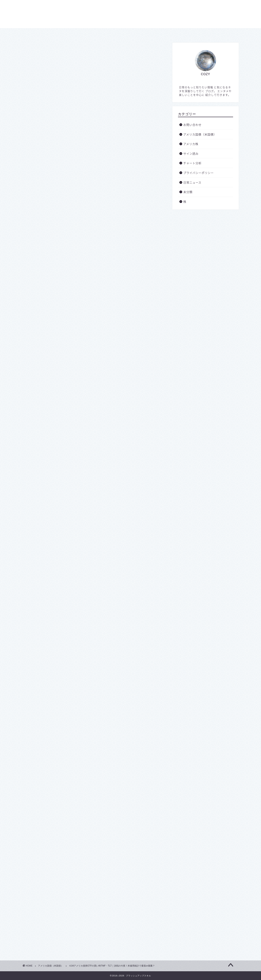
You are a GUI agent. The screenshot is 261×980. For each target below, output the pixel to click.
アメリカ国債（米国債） (41, 51)
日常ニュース (192, 182)
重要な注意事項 (59, 226)
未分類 (188, 192)
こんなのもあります (72, 200)
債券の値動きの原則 (74, 238)
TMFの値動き (57, 214)
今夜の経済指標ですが (76, 204)
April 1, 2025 (71, 344)
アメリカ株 (191, 144)
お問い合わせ (159, 33)
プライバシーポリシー (126, 33)
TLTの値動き (57, 220)
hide (107, 186)
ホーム (98, 33)
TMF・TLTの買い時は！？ (66, 248)
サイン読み (191, 153)
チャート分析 (192, 163)
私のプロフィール (60, 232)
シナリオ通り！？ (60, 194)
